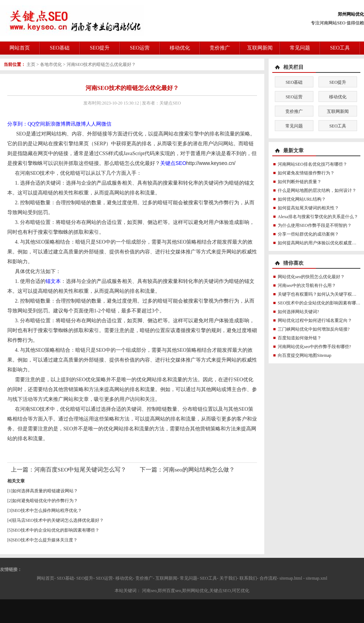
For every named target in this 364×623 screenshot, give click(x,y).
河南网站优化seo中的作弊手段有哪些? (314, 347)
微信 (106, 124)
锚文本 (53, 281)
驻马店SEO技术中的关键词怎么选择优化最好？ (58, 520)
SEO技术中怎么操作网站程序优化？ (47, 510)
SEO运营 (140, 48)
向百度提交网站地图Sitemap (304, 355)
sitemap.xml (316, 578)
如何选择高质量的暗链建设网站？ (45, 491)
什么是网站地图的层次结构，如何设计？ (317, 190)
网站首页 (20, 48)
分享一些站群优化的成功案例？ (308, 234)
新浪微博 (55, 124)
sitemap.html (291, 578)
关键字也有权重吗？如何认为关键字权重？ (319, 294)
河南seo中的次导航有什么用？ (307, 285)
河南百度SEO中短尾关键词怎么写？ (80, 470)
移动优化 (180, 48)
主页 (31, 64)
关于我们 (228, 578)
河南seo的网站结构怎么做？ (199, 470)
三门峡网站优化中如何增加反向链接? (314, 329)
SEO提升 (100, 48)
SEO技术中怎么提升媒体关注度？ (45, 540)
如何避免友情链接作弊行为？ (306, 173)
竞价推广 (220, 48)
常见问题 (300, 48)
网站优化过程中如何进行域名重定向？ (315, 320)
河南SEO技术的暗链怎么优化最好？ (101, 64)
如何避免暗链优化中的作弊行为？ (45, 501)
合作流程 (268, 578)
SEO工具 (340, 48)
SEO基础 (60, 48)
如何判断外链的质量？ (300, 182)
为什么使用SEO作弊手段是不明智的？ (315, 225)
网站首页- (46, 578)
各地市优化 (51, 64)
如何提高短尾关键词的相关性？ (308, 208)
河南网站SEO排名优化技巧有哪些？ (312, 164)
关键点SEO (173, 163)
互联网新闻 (260, 48)
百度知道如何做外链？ (300, 338)
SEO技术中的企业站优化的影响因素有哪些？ (56, 530)
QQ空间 (36, 124)
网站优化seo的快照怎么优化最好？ (311, 277)
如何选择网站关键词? (298, 312)
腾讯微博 (76, 124)
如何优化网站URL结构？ (302, 199)
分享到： (17, 124)
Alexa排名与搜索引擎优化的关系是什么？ (318, 217)
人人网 (94, 124)
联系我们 (248, 578)
